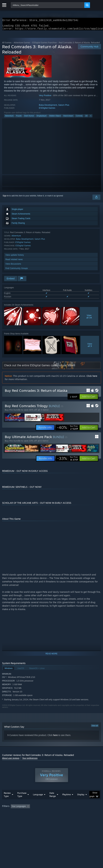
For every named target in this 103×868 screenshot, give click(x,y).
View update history (15, 257)
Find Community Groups (17, 270)
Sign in (6, 198)
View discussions (13, 266)
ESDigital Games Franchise (44, 45)
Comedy (79, 118)
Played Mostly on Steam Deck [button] (16, 817)
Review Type (7, 801)
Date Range (53, 801)
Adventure (9, 118)
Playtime (66, 801)
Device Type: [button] (86, 817)
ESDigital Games (47, 110)
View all (95, 728)
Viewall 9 (90, 347)
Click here (92, 378)
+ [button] (91, 118)
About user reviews (11, 760)
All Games (7, 45)
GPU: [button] (72, 817)
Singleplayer (42, 118)
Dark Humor (29, 118)
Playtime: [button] (77, 813)
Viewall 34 (89, 318)
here (55, 737)
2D (86, 118)
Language (38, 801)
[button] (89, 399)
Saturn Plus (64, 107)
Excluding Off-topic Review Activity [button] (52, 813)
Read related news (14, 261)
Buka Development (48, 107)
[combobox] (48, 5)
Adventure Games (22, 45)
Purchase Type (22, 801)
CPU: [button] (61, 817)
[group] (52, 815)
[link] (67, 429)
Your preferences (30, 760)
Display (81, 801)
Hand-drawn (68, 118)
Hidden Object (55, 118)
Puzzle (19, 118)
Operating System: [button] (44, 817)
